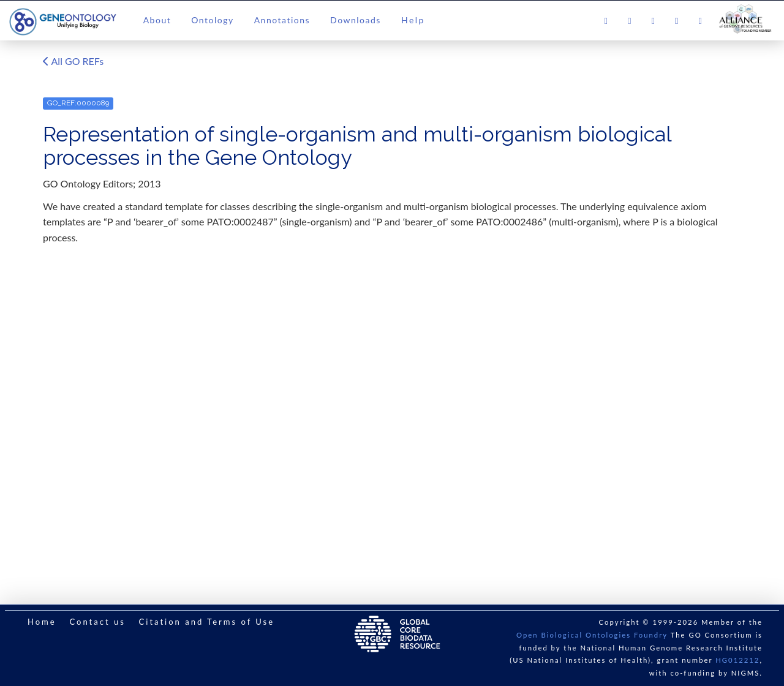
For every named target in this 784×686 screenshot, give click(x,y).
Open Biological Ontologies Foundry (592, 635)
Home (42, 622)
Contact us (97, 622)
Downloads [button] (356, 20)
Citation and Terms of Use (207, 622)
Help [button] (413, 20)
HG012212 (737, 660)
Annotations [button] (282, 20)
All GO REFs (73, 62)
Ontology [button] (212, 20)
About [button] (157, 20)
